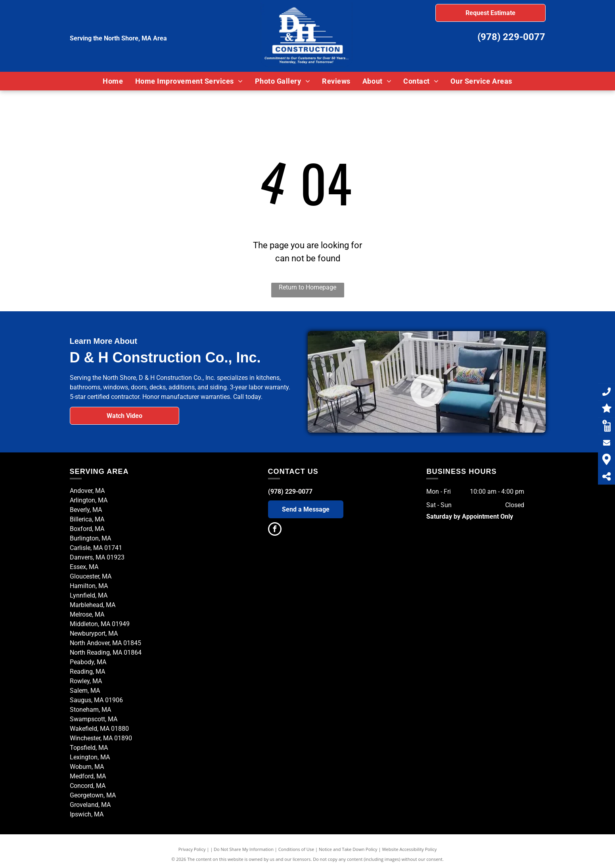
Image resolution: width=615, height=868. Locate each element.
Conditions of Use (296, 849)
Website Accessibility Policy (409, 849)
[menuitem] (113, 81)
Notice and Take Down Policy (348, 849)
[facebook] (275, 530)
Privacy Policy (192, 849)
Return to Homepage (307, 287)
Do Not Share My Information (244, 849)
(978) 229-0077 (511, 37)
